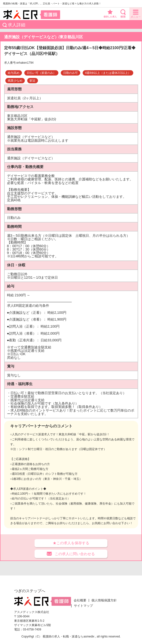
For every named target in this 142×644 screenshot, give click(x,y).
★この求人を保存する (71, 543)
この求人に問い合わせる (75, 554)
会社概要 (80, 600)
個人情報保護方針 (104, 600)
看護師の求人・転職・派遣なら (63, 636)
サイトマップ (83, 606)
